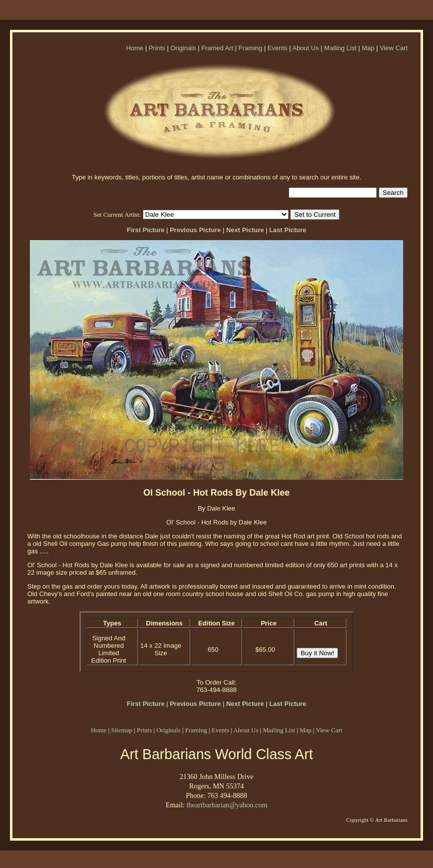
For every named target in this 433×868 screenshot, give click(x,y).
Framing (250, 48)
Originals (183, 48)
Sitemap (122, 730)
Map (368, 48)
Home (135, 48)
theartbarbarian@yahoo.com (227, 805)
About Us (305, 48)
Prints (157, 48)
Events (278, 48)
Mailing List (340, 48)
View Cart (394, 48)
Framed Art (217, 48)
